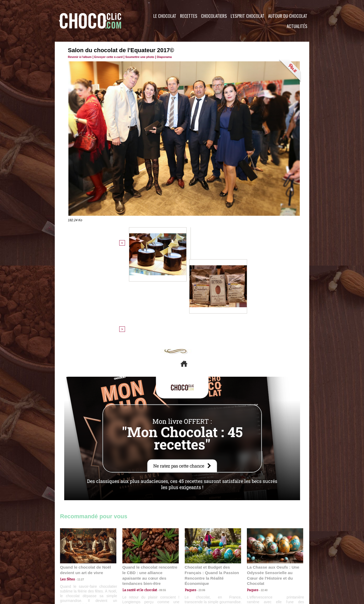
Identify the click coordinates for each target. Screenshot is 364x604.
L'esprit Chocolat (248, 16)
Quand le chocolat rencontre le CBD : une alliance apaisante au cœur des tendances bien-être (150, 487)
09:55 (159, 498)
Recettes (189, 16)
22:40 (262, 498)
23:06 (200, 503)
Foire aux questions (262, 572)
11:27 (78, 493)
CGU (130, 572)
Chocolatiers (214, 16)
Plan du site (197, 572)
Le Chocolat (165, 16)
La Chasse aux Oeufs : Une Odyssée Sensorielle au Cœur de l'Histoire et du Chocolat (273, 487)
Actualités (297, 26)
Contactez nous (76, 572)
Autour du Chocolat (288, 16)
